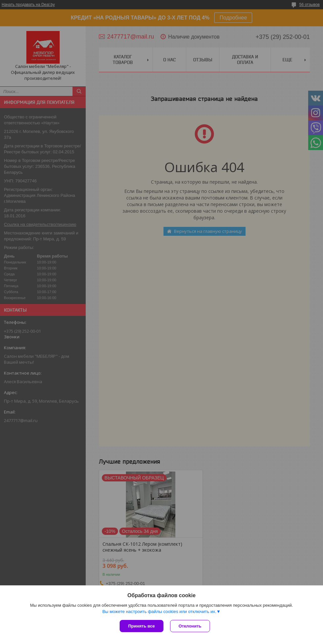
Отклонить (190, 626)
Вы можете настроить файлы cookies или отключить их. (159, 612)
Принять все (142, 626)
